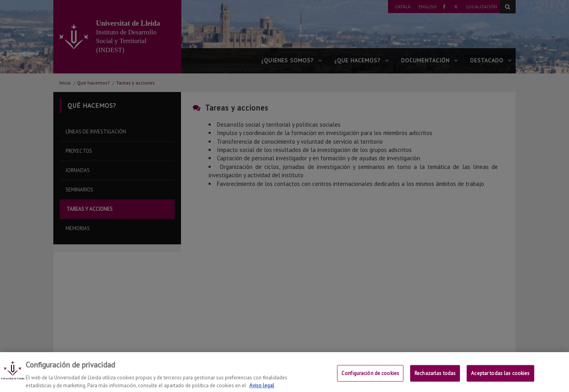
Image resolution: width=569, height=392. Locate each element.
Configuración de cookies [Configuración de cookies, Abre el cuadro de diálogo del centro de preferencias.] (370, 382)
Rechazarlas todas (435, 382)
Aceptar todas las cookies (500, 382)
